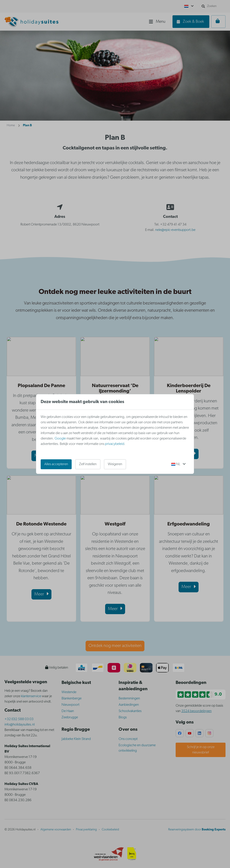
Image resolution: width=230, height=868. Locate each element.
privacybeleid (115, 444)
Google (60, 439)
